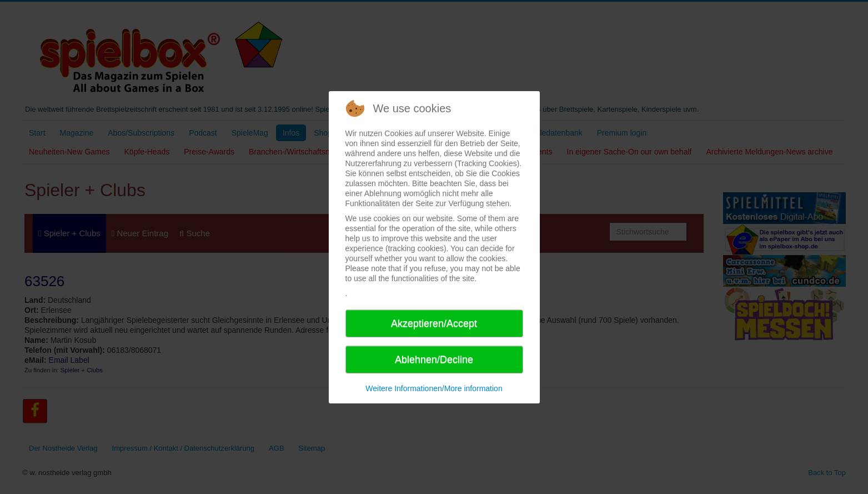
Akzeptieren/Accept (434, 323)
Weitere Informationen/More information (434, 388)
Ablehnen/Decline (434, 360)
